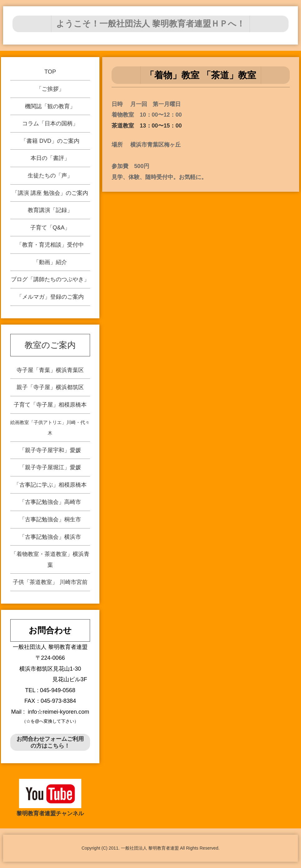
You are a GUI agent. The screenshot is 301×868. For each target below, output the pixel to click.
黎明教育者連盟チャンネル (50, 813)
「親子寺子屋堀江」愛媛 (51, 466)
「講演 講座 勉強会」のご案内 (50, 193)
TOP (47, 74)
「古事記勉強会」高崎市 (62, 486)
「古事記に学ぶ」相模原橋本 (57, 476)
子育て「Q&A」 (51, 227)
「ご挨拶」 (48, 91)
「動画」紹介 (52, 261)
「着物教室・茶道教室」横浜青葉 (79, 516)
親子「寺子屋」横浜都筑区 (26, 420)
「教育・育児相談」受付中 (52, 244)
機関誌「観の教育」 (48, 108)
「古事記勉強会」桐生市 (68, 496)
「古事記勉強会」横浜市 (74, 506)
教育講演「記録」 (51, 210)
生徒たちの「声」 (50, 176)
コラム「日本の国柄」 (48, 125)
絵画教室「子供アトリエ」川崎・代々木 (37, 440)
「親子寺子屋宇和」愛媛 (45, 456)
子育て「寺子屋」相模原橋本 (31, 430)
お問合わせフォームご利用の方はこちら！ (50, 742)
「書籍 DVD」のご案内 (49, 142)
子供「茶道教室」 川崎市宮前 (88, 532)
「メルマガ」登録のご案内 (53, 295)
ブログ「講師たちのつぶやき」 (52, 278)
